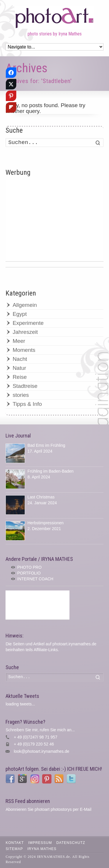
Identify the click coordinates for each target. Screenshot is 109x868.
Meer (19, 341)
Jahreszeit (25, 332)
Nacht (20, 359)
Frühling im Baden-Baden (50, 471)
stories (21, 395)
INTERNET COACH (35, 579)
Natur (19, 368)
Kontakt (15, 843)
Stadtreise (25, 386)
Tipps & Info (27, 404)
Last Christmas (41, 497)
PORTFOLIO (29, 573)
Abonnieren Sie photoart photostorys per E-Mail (48, 809)
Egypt (20, 314)
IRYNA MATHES (42, 849)
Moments (24, 350)
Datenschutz (71, 843)
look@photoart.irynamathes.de (41, 751)
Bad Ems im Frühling (46, 445)
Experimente (28, 323)
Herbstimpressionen (45, 523)
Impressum (40, 843)
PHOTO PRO (29, 567)
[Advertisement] (54, 221)
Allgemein (25, 305)
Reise (20, 377)
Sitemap (14, 849)
